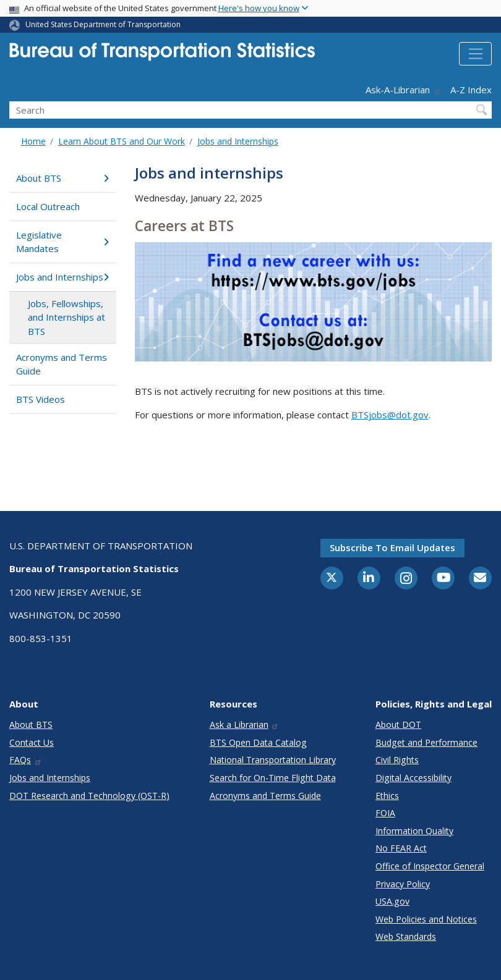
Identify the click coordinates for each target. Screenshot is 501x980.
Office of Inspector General (430, 866)
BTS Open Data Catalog (258, 742)
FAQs (26, 760)
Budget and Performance (426, 742)
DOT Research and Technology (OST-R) (89, 796)
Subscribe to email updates (392, 547)
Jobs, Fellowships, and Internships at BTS (66, 317)
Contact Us (32, 742)
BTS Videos (41, 399)
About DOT (398, 724)
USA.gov (392, 901)
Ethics (387, 796)
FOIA (385, 813)
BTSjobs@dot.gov (390, 415)
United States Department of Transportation (103, 24)
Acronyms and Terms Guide (62, 364)
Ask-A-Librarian (403, 90)
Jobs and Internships (238, 141)
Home (33, 141)
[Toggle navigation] (475, 54)
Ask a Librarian (245, 724)
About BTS (62, 178)
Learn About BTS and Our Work (122, 141)
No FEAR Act (401, 848)
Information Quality (414, 831)
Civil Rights (397, 760)
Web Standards (406, 936)
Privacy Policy (403, 884)
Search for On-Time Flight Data (273, 778)
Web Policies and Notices (426, 919)
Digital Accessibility (413, 778)
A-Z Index (471, 90)
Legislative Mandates (62, 242)
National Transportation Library (273, 760)
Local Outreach (48, 206)
